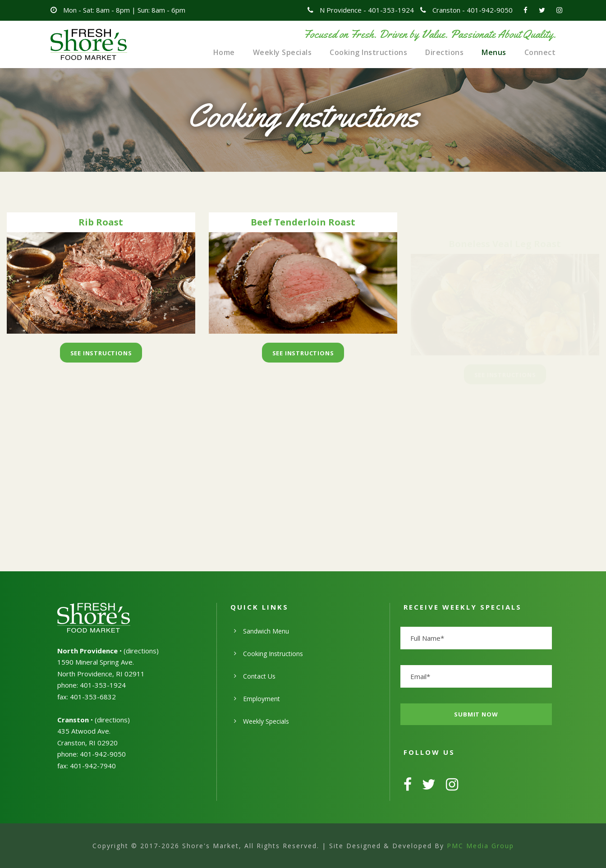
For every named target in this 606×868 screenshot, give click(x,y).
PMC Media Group (480, 846)
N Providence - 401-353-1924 (367, 10)
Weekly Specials (282, 52)
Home (224, 52)
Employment (262, 699)
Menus (494, 52)
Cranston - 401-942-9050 (473, 10)
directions (141, 651)
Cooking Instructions (368, 52)
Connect (540, 52)
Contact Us (259, 676)
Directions (444, 52)
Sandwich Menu (266, 631)
